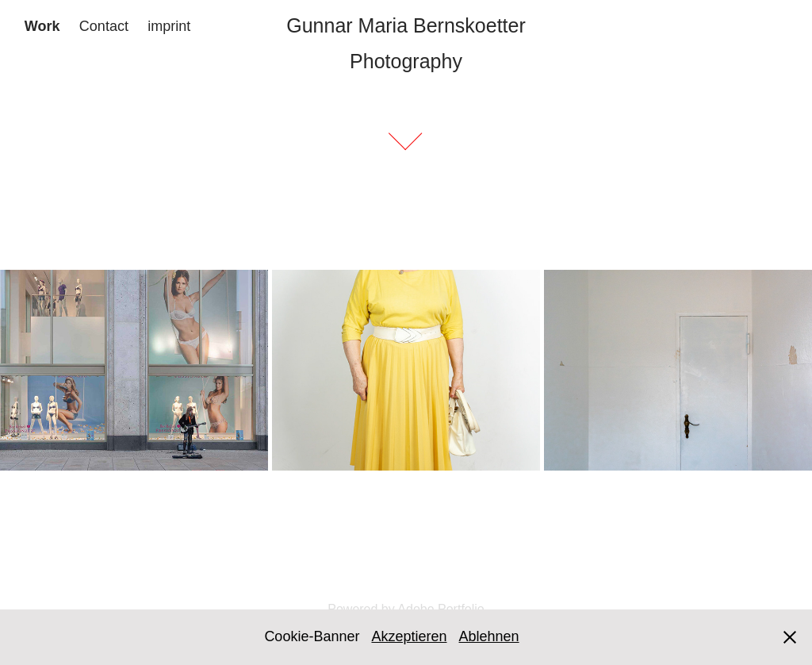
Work (42, 26)
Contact (104, 26)
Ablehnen (489, 636)
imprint (169, 26)
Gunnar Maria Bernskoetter (406, 25)
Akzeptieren (409, 636)
